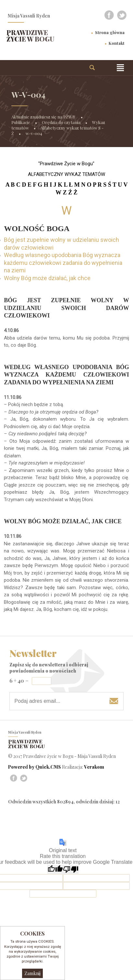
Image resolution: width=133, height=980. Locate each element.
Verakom (94, 767)
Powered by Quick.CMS (35, 767)
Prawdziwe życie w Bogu (30, 36)
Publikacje (21, 122)
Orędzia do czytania (61, 122)
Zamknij (32, 973)
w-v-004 (34, 133)
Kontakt (117, 43)
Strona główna (110, 32)
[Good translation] (55, 869)
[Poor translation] (71, 869)
